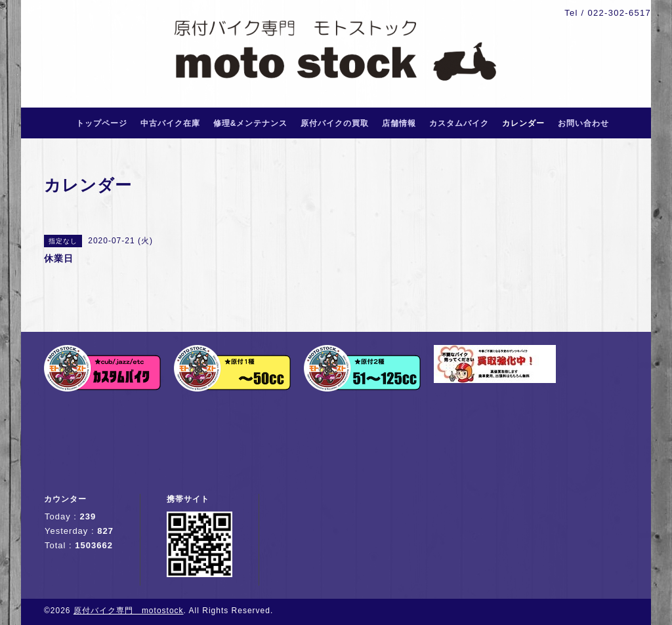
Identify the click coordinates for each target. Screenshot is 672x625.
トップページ (102, 123)
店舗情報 (399, 123)
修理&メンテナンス (251, 123)
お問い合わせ (583, 123)
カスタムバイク (459, 123)
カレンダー (523, 123)
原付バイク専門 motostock (129, 611)
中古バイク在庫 (170, 123)
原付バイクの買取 (335, 123)
